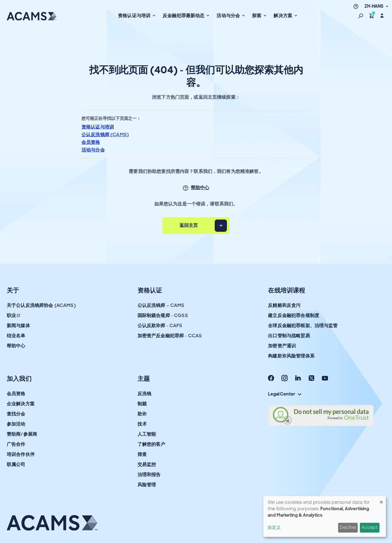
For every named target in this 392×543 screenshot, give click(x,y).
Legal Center (285, 394)
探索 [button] (257, 16)
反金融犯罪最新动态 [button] (184, 16)
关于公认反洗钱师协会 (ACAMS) (41, 305)
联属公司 (16, 465)
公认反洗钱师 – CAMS (161, 305)
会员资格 (91, 142)
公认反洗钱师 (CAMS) (105, 135)
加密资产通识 (282, 346)
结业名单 (16, 336)
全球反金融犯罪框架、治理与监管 (303, 326)
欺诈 (142, 414)
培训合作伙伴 (21, 454)
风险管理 (147, 485)
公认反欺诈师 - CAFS (160, 326)
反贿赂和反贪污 (284, 305)
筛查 (142, 454)
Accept (369, 527)
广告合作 (16, 444)
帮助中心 (200, 188)
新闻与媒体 (18, 326)
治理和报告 (149, 475)
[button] (361, 16)
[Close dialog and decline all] (381, 500)
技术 (142, 424)
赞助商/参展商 (22, 434)
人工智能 (147, 434)
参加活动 (16, 424)
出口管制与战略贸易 (289, 336)
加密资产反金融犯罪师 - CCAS (170, 336)
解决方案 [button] (283, 16)
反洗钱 (144, 394)
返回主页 (189, 225)
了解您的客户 (151, 444)
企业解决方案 (21, 404)
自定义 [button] (274, 527)
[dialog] (325, 516)
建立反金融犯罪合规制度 (294, 315)
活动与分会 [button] (229, 16)
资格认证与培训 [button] (135, 16)
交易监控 (147, 465)
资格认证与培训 (98, 127)
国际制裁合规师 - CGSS (163, 315)
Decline (348, 527)
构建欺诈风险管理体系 (291, 356)
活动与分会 (93, 150)
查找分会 (16, 414)
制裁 (142, 404)
